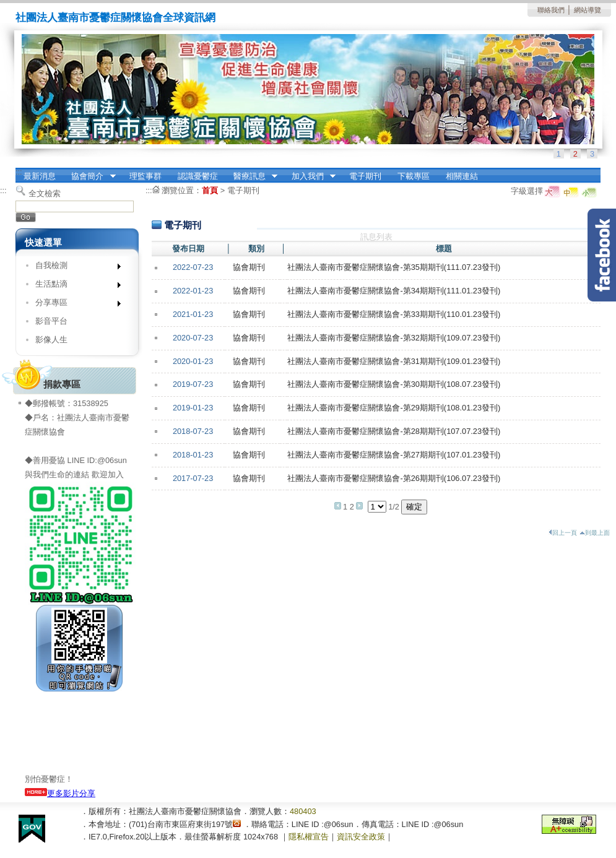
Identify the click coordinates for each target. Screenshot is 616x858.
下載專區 (414, 176)
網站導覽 (588, 10)
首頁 (210, 190)
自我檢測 (74, 268)
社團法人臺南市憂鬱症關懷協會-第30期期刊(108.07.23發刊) (394, 384)
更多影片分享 (60, 793)
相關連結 (462, 176)
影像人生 (51, 340)
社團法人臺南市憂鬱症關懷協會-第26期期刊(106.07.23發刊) (394, 478)
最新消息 (40, 176)
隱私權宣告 (309, 837)
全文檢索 (45, 193)
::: (19, 172)
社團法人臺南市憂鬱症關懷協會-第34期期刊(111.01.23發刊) (394, 291)
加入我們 (310, 176)
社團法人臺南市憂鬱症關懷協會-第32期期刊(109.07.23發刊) (394, 338)
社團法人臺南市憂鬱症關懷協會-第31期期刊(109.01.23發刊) (394, 361)
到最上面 (595, 533)
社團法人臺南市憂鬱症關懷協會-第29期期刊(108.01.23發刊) (394, 408)
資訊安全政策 (361, 837)
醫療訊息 (251, 176)
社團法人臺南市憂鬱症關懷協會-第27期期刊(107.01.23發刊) (394, 455)
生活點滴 (74, 286)
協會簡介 (90, 176)
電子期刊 (365, 176)
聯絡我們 (551, 10)
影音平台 (51, 321)
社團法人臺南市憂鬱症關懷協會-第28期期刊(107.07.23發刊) (394, 431)
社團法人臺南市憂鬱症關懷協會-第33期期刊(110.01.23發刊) (394, 314)
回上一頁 (563, 533)
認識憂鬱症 (198, 176)
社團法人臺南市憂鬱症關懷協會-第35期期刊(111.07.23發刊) (394, 267)
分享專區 (74, 305)
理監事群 (145, 176)
